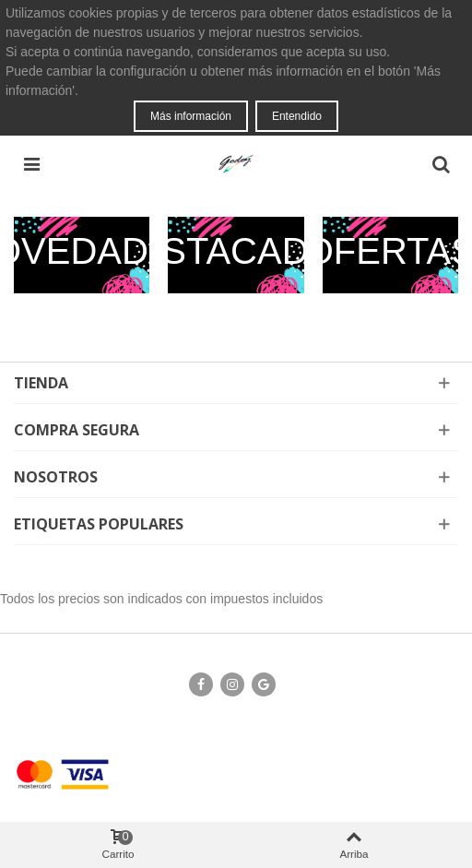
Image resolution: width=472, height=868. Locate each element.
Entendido (297, 116)
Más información (191, 116)
